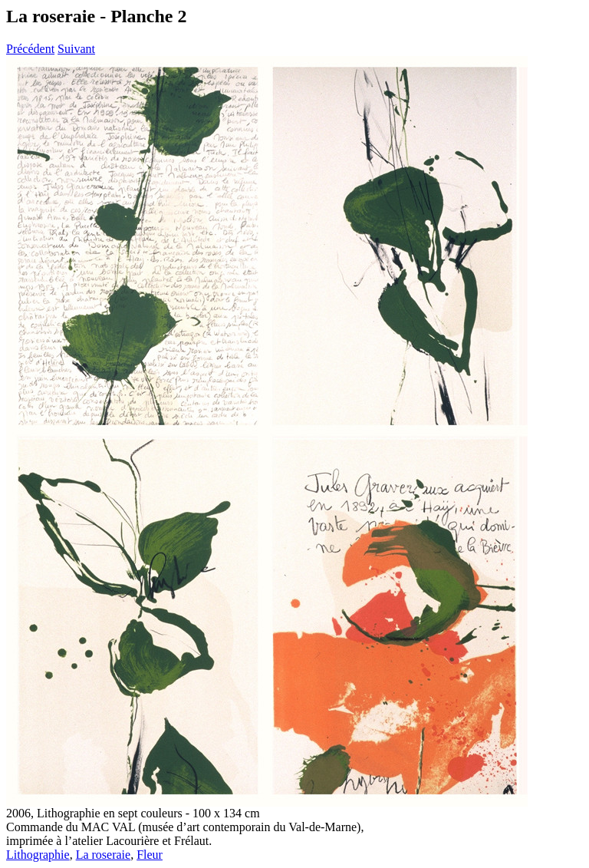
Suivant (76, 49)
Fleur (150, 855)
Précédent (30, 49)
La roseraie (104, 855)
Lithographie (38, 855)
